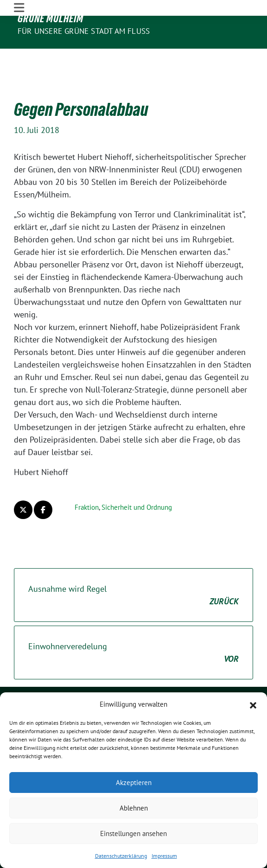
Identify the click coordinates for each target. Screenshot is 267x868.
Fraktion (87, 478)
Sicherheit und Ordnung (137, 478)
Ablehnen (134, 808)
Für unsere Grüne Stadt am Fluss (84, 31)
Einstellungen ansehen (133, 833)
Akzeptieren (134, 782)
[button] (253, 704)
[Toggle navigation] (19, 57)
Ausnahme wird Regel (133, 567)
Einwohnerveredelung (133, 624)
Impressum (164, 856)
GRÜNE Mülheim (51, 19)
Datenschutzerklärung (121, 856)
